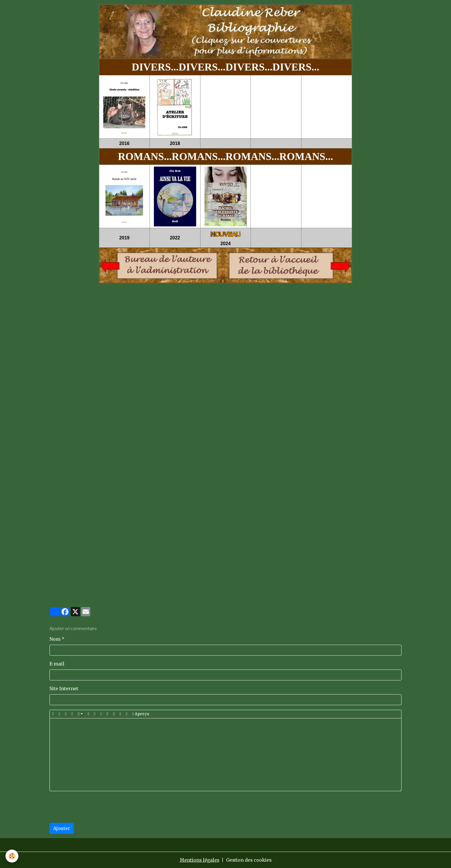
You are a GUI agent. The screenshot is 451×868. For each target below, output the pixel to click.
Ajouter (62, 828)
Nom (55, 639)
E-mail (57, 664)
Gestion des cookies (249, 860)
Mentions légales (199, 860)
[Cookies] (12, 856)
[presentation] (93, 807)
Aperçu (141, 714)
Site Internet (64, 688)
